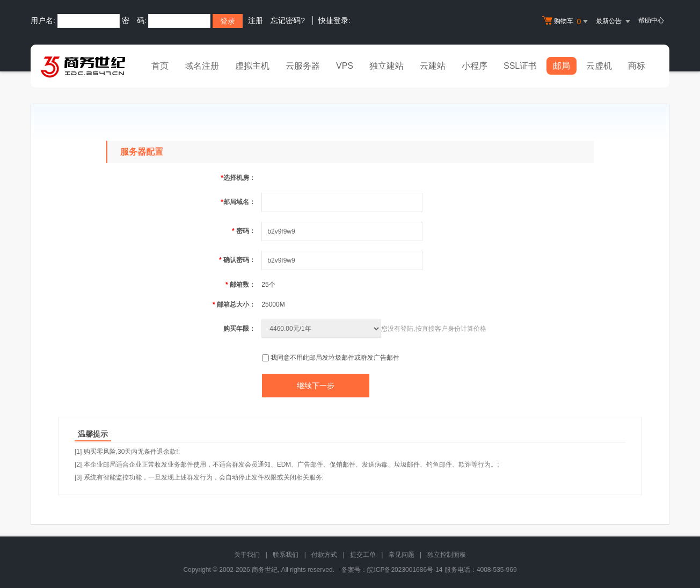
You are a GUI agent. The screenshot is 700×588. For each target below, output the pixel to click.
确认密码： (237, 260)
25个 (268, 285)
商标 (637, 66)
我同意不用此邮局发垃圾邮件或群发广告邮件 (335, 358)
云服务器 (303, 66)
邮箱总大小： (234, 304)
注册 (256, 20)
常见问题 (402, 555)
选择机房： (238, 178)
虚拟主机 (252, 66)
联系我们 (286, 555)
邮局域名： (238, 202)
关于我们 (247, 555)
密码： (244, 231)
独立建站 (387, 66)
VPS (345, 66)
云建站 (433, 66)
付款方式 (324, 555)
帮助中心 (651, 20)
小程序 (475, 66)
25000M (273, 304)
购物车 (566, 21)
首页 (160, 66)
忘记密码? (288, 20)
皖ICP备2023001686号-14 (405, 570)
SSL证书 (520, 66)
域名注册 (202, 66)
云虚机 (599, 66)
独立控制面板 (447, 555)
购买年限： (239, 329)
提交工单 (363, 555)
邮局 (562, 66)
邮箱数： (240, 285)
